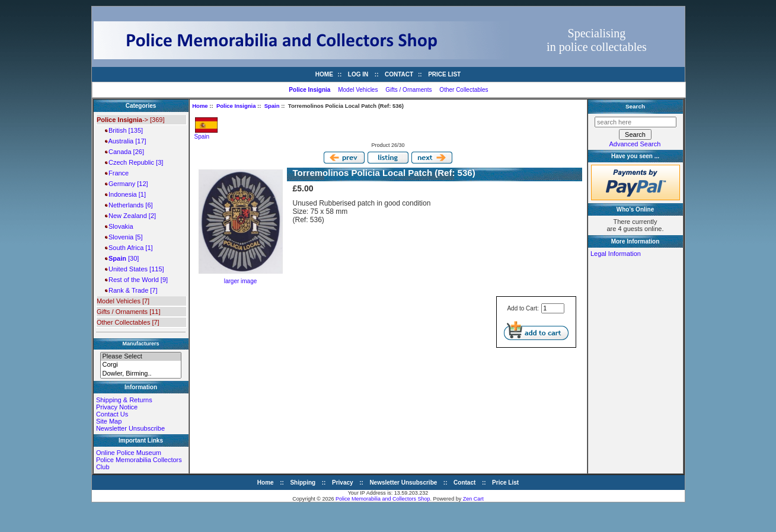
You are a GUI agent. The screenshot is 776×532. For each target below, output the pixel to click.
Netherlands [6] (129, 205)
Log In (358, 74)
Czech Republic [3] (134, 162)
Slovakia (119, 226)
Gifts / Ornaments (408, 90)
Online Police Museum (129, 453)
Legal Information (616, 254)
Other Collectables (464, 90)
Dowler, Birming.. (140, 374)
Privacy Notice (117, 407)
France (117, 173)
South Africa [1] (129, 248)
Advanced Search (635, 144)
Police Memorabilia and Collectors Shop (383, 499)
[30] (122, 258)
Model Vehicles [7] (123, 301)
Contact (399, 74)
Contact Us (112, 414)
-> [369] (131, 120)
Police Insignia (236, 106)
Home (324, 74)
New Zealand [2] (130, 216)
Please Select (140, 357)
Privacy (343, 483)
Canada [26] (124, 152)
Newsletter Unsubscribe (130, 428)
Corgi (140, 365)
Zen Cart (473, 499)
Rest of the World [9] (136, 280)
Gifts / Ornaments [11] (129, 312)
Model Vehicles (358, 90)
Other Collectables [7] (128, 322)
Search (635, 106)
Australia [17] (126, 141)
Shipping (303, 483)
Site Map (109, 421)
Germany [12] (127, 184)
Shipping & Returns (124, 400)
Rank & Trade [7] (131, 290)
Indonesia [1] (125, 194)
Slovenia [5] (124, 237)
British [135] (124, 130)
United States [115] (135, 269)
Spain (272, 106)
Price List (444, 74)
